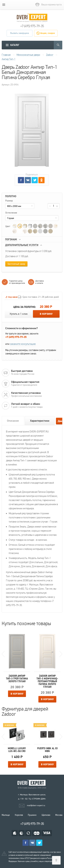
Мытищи (6, 815)
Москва (59, 815)
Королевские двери (32, 783)
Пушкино (32, 815)
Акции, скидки (48, 33)
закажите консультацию (23, 344)
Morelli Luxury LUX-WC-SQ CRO (17, 750)
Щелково (46, 815)
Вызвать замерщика (20, 33)
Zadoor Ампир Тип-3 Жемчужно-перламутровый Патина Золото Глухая (47, 681)
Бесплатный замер (16, 264)
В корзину (46, 314)
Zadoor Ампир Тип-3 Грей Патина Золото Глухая (17, 679)
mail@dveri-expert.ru (36, 805)
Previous (3, 654)
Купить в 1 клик (19, 314)
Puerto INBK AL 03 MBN (47, 750)
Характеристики (40, 421)
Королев (19, 815)
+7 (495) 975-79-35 (32, 26)
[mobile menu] (4, 5)
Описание (13, 421)
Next (61, 654)
